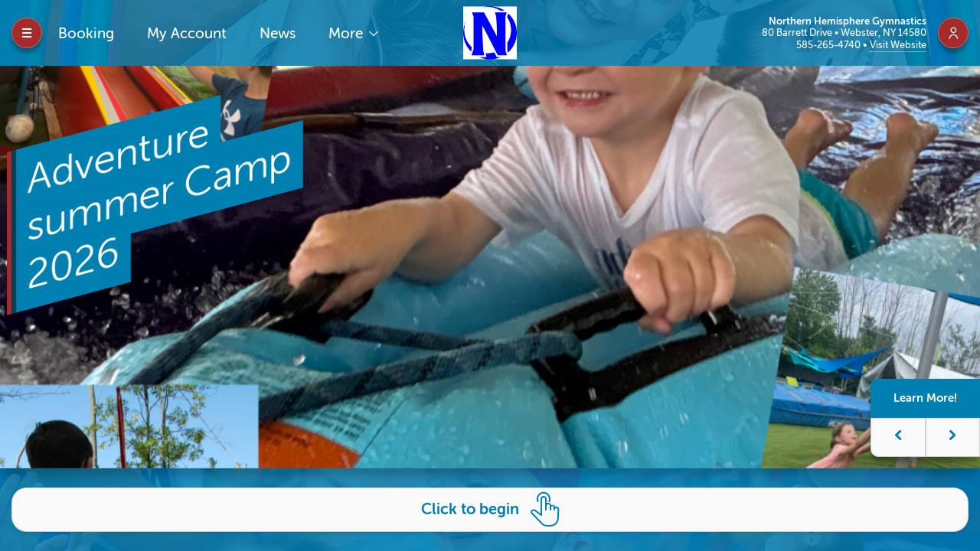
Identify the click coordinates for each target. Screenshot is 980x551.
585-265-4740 (830, 45)
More (348, 33)
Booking (86, 33)
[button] (903, 437)
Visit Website (898, 45)
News (278, 33)
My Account (187, 33)
